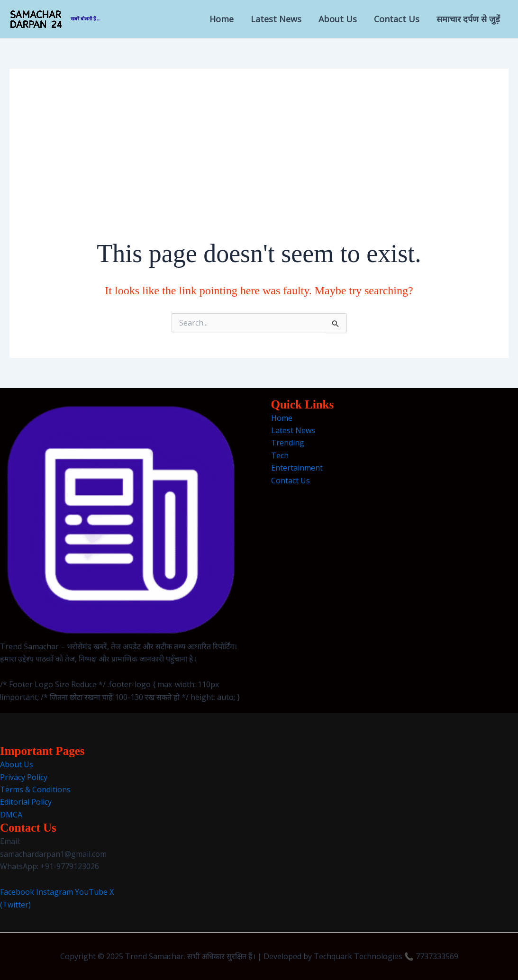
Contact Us (397, 19)
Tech (280, 455)
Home (222, 19)
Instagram (55, 892)
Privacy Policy (24, 777)
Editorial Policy (26, 802)
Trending (288, 443)
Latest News (276, 19)
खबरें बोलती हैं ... (86, 19)
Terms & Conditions (35, 789)
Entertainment (297, 468)
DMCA (11, 815)
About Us (338, 19)
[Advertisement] (259, 165)
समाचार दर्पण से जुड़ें (468, 19)
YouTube (91, 892)
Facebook (17, 892)
